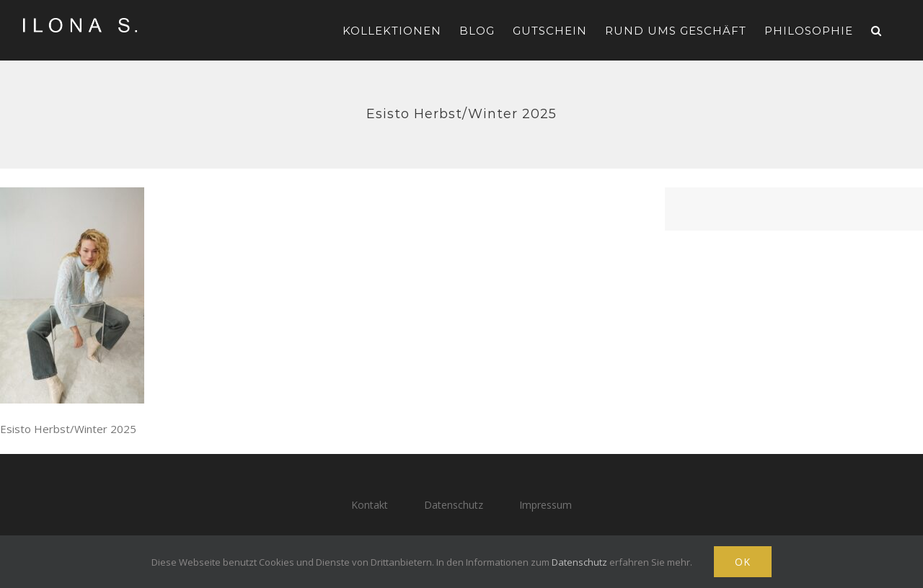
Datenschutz (454, 505)
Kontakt (370, 505)
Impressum (546, 505)
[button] (876, 30)
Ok (743, 562)
